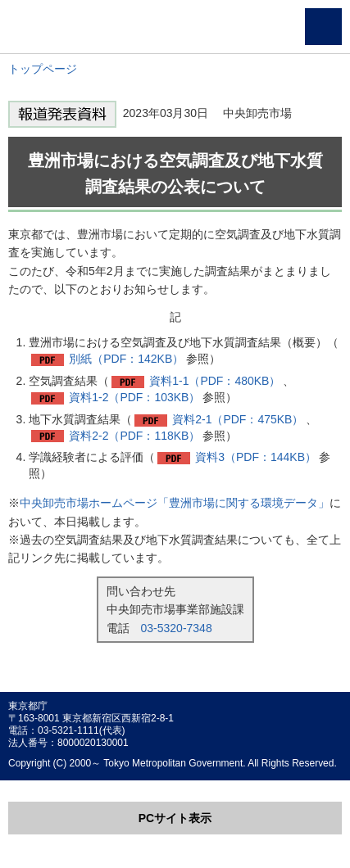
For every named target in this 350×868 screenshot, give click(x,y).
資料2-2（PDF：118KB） (134, 436)
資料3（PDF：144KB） (256, 457)
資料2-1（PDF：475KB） (238, 419)
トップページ (43, 69)
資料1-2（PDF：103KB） (134, 397)
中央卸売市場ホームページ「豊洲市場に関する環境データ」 (175, 503)
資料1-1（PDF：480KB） (215, 381)
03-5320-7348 (177, 628)
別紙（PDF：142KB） (126, 359)
